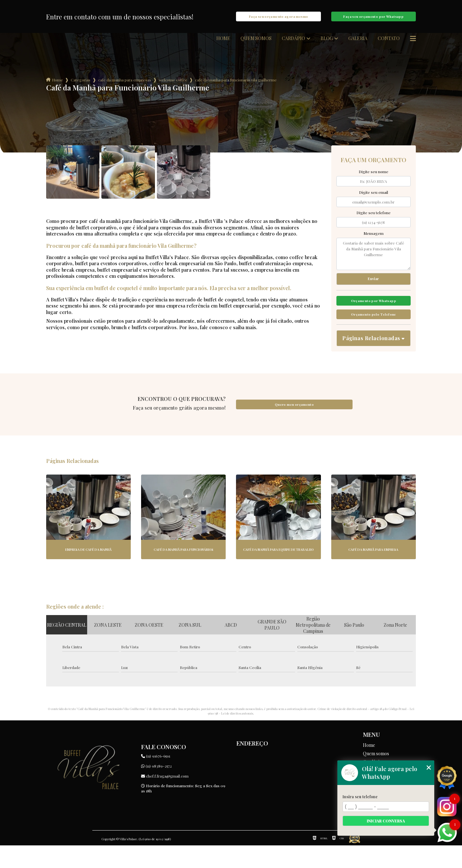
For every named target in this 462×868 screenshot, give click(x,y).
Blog (327, 45)
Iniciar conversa (386, 821)
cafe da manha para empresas (125, 86)
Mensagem (374, 240)
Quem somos (256, 45)
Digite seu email (374, 199)
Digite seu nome (374, 178)
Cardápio (293, 45)
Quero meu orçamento (294, 427)
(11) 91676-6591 (156, 779)
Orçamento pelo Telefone (373, 333)
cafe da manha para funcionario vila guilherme (236, 86)
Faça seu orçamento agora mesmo (278, 20)
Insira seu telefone (360, 797)
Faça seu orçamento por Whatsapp (373, 20)
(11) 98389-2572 (156, 789)
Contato (389, 45)
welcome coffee (173, 86)
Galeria (358, 45)
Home (223, 45)
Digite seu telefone (374, 219)
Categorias (81, 86)
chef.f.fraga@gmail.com (165, 799)
